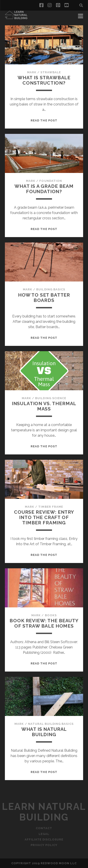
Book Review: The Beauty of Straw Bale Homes (44, 623)
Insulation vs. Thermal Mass (44, 406)
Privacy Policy (44, 845)
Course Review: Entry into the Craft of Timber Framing (44, 517)
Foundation (51, 181)
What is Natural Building (44, 732)
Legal (44, 834)
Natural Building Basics (51, 724)
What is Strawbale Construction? (44, 80)
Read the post (44, 120)
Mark (32, 72)
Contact (44, 828)
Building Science (51, 398)
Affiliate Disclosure (44, 839)
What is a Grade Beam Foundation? (44, 189)
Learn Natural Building (44, 812)
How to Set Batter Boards (44, 298)
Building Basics (51, 289)
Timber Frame (51, 507)
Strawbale (51, 72)
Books (51, 615)
